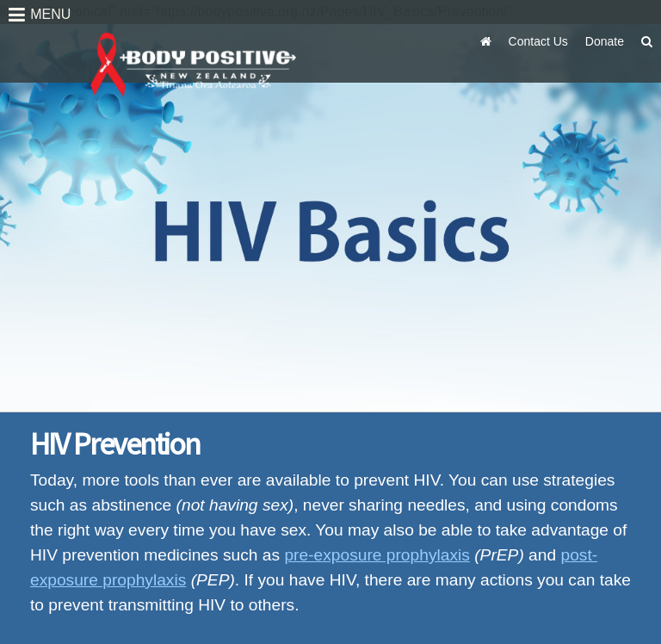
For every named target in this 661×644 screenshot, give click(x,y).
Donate (605, 41)
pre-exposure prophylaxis (377, 555)
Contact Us (538, 41)
